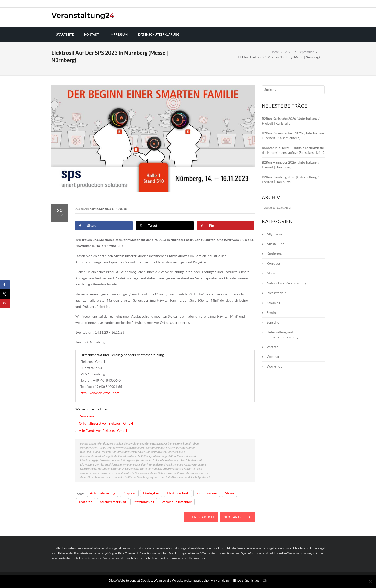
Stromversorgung (113, 502)
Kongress (274, 263)
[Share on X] (165, 226)
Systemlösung (144, 502)
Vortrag (272, 347)
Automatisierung (103, 493)
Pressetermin (277, 293)
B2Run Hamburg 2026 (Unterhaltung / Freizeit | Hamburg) (290, 179)
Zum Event (87, 416)
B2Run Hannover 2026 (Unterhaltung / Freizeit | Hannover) (291, 165)
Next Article (237, 517)
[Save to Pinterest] (226, 226)
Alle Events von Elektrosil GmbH (103, 431)
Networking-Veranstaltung (286, 283)
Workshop (274, 366)
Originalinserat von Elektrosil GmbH (106, 423)
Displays (129, 493)
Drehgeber (151, 493)
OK (265, 581)
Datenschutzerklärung (159, 34)
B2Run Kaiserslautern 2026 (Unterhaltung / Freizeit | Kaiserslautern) (293, 135)
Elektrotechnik (178, 493)
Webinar (273, 357)
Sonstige (273, 322)
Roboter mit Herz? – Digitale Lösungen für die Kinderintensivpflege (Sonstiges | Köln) (293, 150)
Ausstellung (275, 244)
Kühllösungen (207, 493)
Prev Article (201, 517)
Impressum (119, 34)
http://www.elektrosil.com (100, 393)
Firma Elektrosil (102, 208)
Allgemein (274, 234)
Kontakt (92, 34)
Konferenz (274, 254)
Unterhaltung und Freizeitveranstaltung (282, 334)
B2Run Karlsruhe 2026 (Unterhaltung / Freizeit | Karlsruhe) (291, 121)
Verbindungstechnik (177, 502)
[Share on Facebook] (104, 226)
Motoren (86, 502)
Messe (123, 208)
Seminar (273, 312)
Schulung (273, 303)
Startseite (65, 34)
